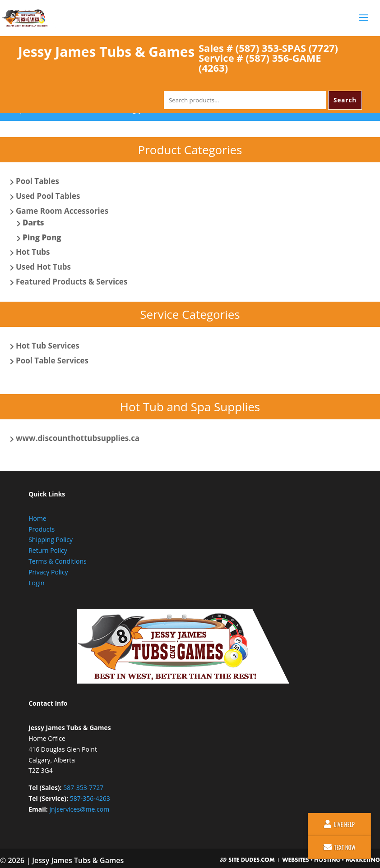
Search (345, 100)
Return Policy (48, 550)
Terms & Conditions (58, 561)
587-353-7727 (83, 788)
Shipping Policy (51, 540)
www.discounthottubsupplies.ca (78, 438)
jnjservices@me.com (79, 809)
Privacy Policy (48, 572)
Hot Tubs (33, 252)
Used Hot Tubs (43, 267)
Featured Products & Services (72, 282)
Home (37, 518)
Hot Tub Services (48, 346)
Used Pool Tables (48, 196)
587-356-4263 (90, 798)
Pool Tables (37, 181)
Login (36, 583)
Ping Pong (42, 237)
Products (42, 529)
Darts (33, 223)
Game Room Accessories (62, 211)
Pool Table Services (52, 361)
